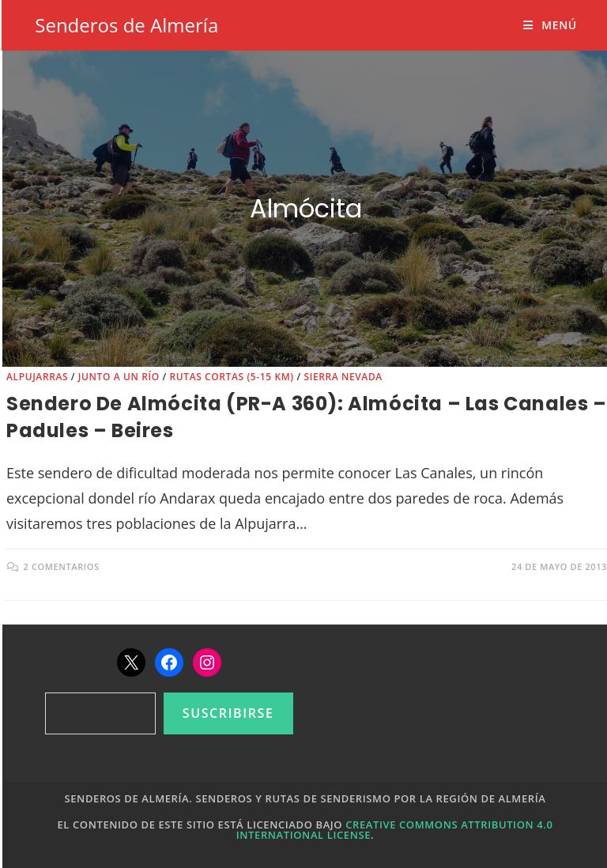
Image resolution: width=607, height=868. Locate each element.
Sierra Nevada (343, 377)
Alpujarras (37, 377)
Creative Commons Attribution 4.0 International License (395, 830)
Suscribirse (228, 713)
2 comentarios (62, 566)
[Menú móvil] (550, 25)
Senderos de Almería (126, 25)
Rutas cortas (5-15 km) (231, 377)
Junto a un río (119, 377)
